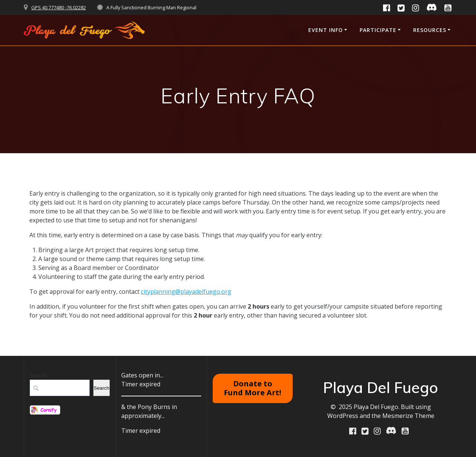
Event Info (326, 30)
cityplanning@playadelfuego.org (186, 292)
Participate (378, 30)
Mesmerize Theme (408, 416)
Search (38, 375)
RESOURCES (430, 30)
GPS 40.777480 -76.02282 (59, 7)
